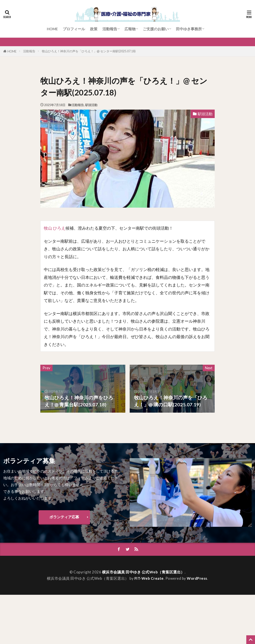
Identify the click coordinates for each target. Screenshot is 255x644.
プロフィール (74, 29)
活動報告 (110, 29)
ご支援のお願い (156, 29)
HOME (52, 29)
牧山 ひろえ (55, 228)
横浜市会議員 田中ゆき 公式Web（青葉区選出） (143, 572)
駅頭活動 (91, 105)
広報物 (130, 29)
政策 (94, 29)
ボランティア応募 (64, 517)
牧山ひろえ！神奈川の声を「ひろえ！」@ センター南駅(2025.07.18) (89, 51)
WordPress (197, 579)
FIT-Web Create (149, 579)
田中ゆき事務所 (189, 29)
